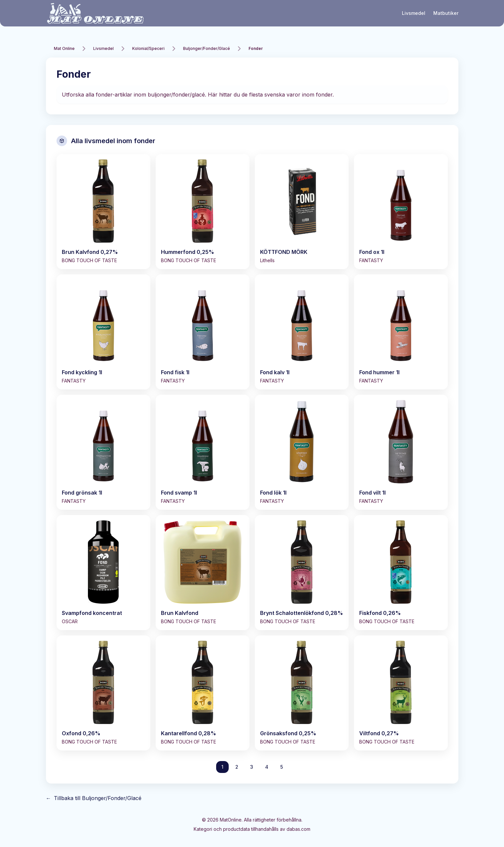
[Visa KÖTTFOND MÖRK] (302, 212)
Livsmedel (414, 13)
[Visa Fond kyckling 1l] (103, 332)
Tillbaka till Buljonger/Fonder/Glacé (94, 798)
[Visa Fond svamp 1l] (203, 452)
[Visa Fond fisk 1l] (203, 332)
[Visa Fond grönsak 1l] (103, 452)
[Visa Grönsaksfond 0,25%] (302, 693)
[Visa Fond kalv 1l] (302, 332)
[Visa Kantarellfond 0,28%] (203, 693)
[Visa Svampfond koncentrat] (103, 573)
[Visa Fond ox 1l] (401, 212)
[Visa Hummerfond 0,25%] (203, 212)
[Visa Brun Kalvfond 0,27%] (103, 212)
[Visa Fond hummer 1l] (401, 332)
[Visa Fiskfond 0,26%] (401, 573)
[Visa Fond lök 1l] (302, 452)
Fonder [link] (256, 48)
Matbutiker (446, 13)
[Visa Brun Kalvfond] (203, 573)
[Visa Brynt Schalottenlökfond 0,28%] (302, 573)
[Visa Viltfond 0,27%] (401, 693)
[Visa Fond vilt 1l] (401, 452)
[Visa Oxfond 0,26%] (103, 693)
